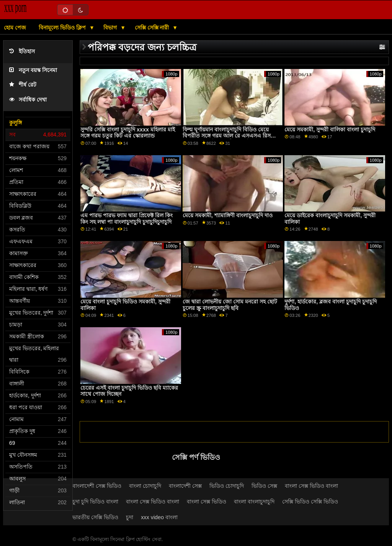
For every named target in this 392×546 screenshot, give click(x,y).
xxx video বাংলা (159, 517)
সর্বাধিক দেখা (28, 100)
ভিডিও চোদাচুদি (227, 486)
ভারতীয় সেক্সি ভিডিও (95, 517)
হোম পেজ (15, 28)
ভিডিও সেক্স (264, 486)
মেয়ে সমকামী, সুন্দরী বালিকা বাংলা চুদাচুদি (330, 130)
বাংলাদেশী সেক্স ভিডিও (97, 486)
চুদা (130, 517)
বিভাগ (111, 28)
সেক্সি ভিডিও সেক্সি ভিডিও (310, 502)
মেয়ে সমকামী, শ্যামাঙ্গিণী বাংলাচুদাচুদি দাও (228, 215)
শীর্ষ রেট (23, 85)
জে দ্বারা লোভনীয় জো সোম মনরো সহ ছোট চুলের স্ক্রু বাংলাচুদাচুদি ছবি (230, 305)
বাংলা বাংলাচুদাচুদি (254, 502)
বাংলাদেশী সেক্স (185, 486)
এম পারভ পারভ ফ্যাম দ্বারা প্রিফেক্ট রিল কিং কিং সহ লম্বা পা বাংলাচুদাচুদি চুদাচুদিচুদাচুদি (127, 219)
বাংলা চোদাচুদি (145, 486)
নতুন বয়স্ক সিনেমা (33, 70)
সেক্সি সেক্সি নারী (153, 28)
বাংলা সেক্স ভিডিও (207, 502)
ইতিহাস (22, 52)
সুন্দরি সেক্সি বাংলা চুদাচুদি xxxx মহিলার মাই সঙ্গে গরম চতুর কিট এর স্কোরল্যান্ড (128, 133)
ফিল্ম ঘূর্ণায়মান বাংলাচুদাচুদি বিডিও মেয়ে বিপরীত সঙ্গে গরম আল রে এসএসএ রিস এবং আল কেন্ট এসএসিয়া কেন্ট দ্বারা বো (227, 136)
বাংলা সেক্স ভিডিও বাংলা (311, 486)
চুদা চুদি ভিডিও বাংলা (95, 502)
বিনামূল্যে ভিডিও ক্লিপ (63, 28)
